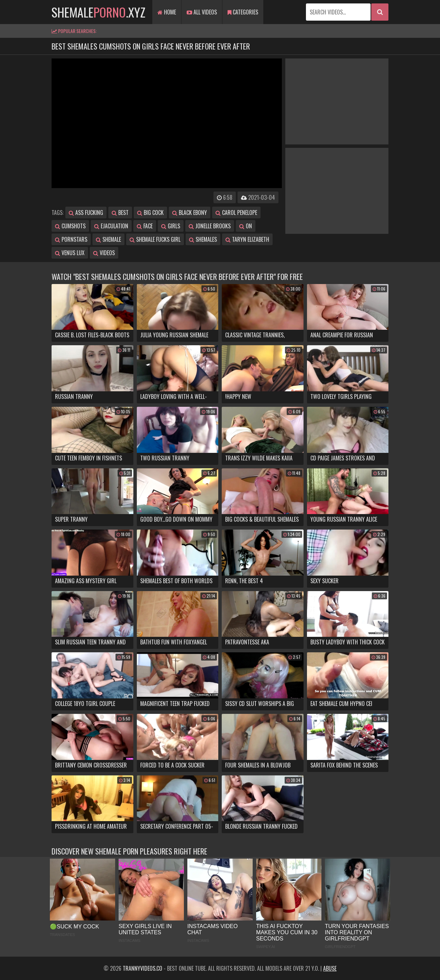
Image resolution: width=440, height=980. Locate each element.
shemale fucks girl (155, 239)
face (145, 226)
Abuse (330, 968)
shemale (108, 239)
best (120, 213)
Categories (243, 12)
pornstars (71, 239)
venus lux (70, 253)
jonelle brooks (210, 226)
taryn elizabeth (247, 239)
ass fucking (86, 213)
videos (104, 253)
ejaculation (111, 226)
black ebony (190, 213)
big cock (150, 213)
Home (167, 12)
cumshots (70, 226)
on (246, 226)
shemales (203, 239)
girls (171, 226)
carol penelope (236, 213)
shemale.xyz (98, 12)
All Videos (202, 12)
